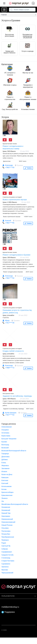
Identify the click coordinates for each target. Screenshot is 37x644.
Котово (4, 489)
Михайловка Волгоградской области (15, 504)
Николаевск (6, 516)
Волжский (5, 448)
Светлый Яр (6, 546)
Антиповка (5, 433)
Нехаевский (6, 510)
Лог (3, 501)
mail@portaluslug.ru (10, 607)
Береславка (6, 436)
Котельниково (7, 486)
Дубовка (5, 460)
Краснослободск (7, 492)
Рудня (4, 543)
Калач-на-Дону (7, 474)
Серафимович (7, 552)
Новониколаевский (8, 522)
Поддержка (8, 612)
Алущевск (5, 430)
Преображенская (8, 537)
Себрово (5, 549)
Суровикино (6, 564)
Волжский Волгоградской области (14, 451)
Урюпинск (5, 567)
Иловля (4, 472)
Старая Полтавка (8, 561)
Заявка (28, 168)
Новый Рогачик (7, 525)
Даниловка (5, 457)
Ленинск (4, 498)
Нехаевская (6, 507)
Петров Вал (6, 534)
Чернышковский (7, 573)
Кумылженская (7, 495)
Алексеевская (7, 427)
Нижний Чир (6, 513)
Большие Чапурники (9, 439)
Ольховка (5, 528)
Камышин (5, 477)
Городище (5, 454)
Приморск (5, 540)
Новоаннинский (7, 519)
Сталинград (6, 558)
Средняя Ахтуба (7, 555)
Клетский (5, 483)
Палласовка (6, 531)
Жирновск (5, 466)
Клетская (5, 480)
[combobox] (22, 10)
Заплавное (5, 468)
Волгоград (5, 445)
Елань (4, 463)
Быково (4, 442)
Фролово (5, 570)
